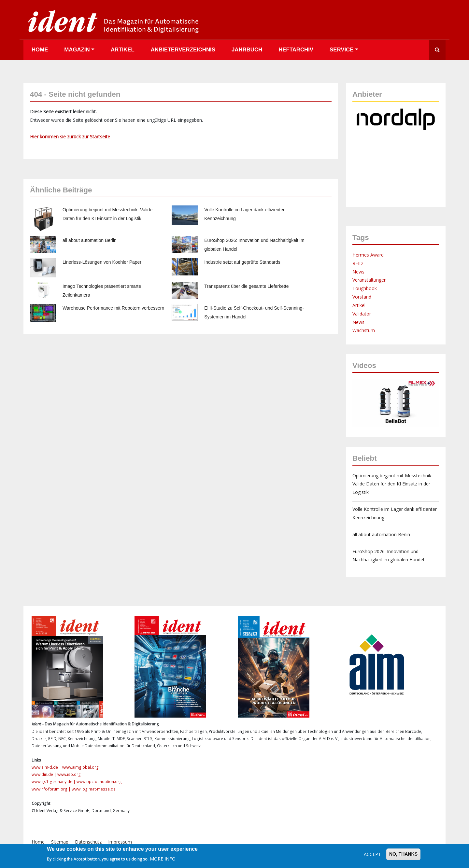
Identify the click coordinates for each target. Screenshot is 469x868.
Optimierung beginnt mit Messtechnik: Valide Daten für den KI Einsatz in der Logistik (392, 484)
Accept (372, 854)
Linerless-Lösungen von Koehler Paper (102, 262)
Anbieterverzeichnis (183, 50)
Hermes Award (368, 255)
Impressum (120, 842)
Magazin (77, 50)
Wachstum (364, 330)
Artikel (123, 50)
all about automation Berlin (90, 240)
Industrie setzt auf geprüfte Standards (242, 262)
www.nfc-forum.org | (52, 789)
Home (40, 50)
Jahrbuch (247, 50)
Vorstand (362, 297)
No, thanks (403, 854)
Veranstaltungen (370, 280)
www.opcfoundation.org (99, 782)
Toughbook (365, 288)
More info (163, 859)
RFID (358, 263)
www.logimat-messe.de (94, 789)
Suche (437, 50)
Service (341, 50)
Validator (362, 314)
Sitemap (60, 842)
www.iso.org (69, 774)
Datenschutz (88, 842)
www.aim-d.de (45, 767)
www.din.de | (44, 774)
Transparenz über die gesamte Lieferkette (246, 286)
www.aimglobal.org (80, 767)
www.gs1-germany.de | (54, 782)
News (358, 272)
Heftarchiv (296, 50)
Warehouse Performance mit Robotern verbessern (113, 308)
